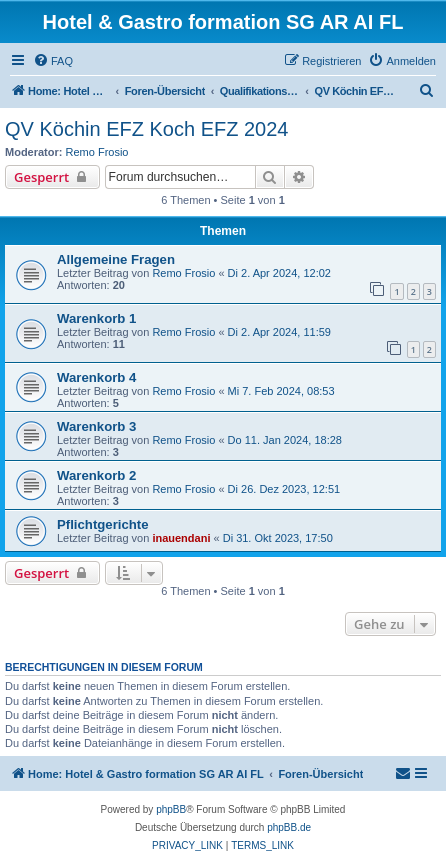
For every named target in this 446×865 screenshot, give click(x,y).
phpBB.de (289, 827)
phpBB (171, 809)
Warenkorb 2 (96, 475)
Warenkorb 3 (96, 426)
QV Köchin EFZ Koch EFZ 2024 (146, 129)
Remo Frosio (97, 152)
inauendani (181, 538)
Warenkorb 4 (96, 377)
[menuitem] (53, 61)
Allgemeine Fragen (116, 259)
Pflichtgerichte (103, 524)
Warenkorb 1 (96, 318)
